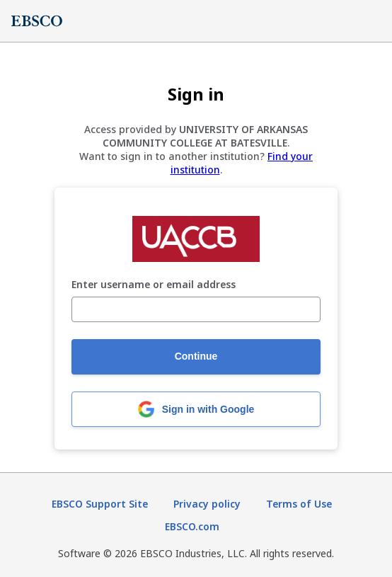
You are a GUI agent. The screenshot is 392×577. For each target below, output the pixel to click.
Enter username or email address (154, 285)
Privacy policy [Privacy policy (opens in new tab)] (207, 504)
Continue (196, 356)
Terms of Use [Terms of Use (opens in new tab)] (299, 504)
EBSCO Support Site (100, 504)
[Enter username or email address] (196, 309)
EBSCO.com (192, 526)
